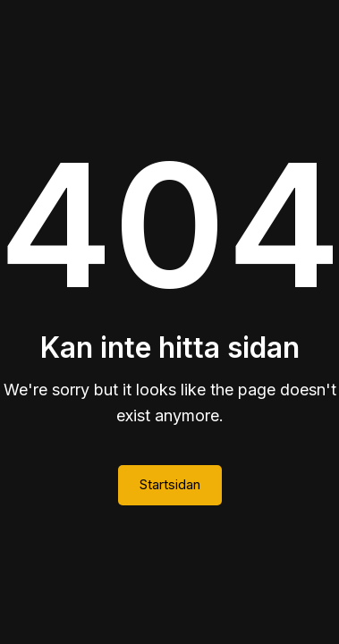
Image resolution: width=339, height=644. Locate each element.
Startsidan (170, 484)
